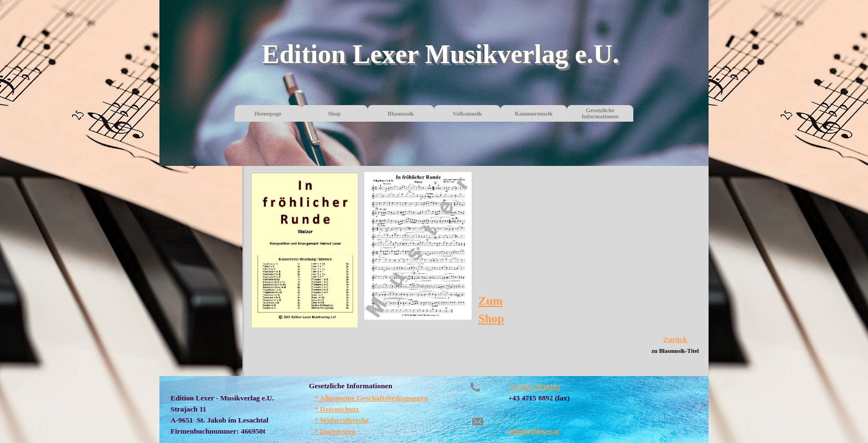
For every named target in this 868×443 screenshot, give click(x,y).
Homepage (268, 114)
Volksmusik (467, 114)
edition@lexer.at (534, 431)
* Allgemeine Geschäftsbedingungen (371, 398)
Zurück (675, 339)
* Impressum (335, 431)
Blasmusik (401, 114)
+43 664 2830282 (534, 387)
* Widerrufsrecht (342, 420)
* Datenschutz (337, 409)
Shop (334, 114)
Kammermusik (534, 114)
